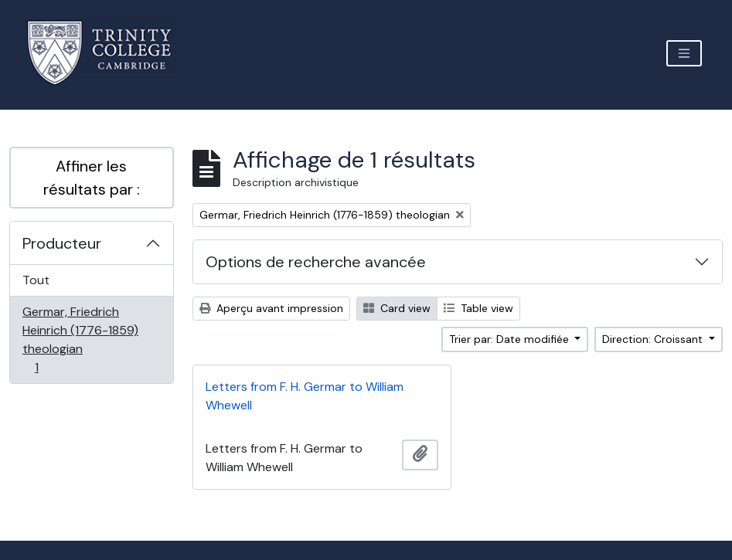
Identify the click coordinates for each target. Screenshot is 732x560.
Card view (397, 308)
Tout (36, 280)
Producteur (62, 243)
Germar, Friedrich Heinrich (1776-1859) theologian (80, 339)
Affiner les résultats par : (92, 178)
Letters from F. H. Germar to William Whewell (305, 396)
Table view (478, 308)
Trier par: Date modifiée (511, 339)
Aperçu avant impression (271, 308)
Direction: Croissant (654, 339)
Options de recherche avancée (316, 262)
